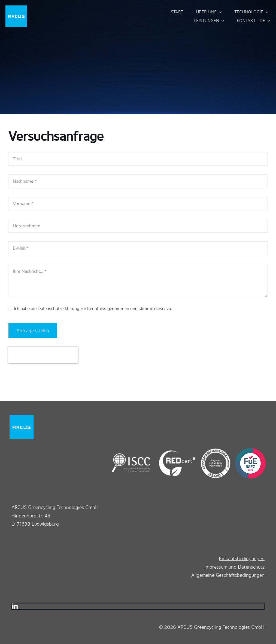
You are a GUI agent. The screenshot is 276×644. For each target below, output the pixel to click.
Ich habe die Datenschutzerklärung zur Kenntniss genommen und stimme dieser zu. (93, 309)
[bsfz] (249, 450)
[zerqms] (213, 450)
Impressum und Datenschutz (234, 567)
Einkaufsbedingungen (242, 558)
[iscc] (131, 450)
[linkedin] (15, 606)
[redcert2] (173, 450)
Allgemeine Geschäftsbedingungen (228, 575)
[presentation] (43, 355)
